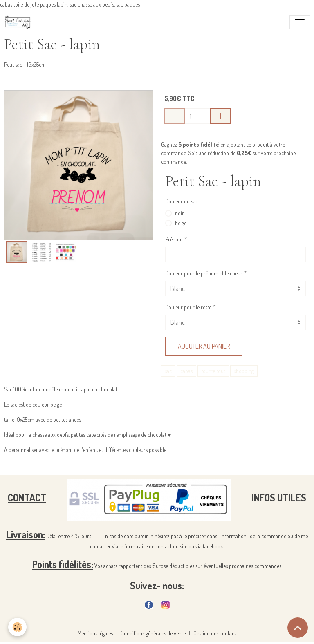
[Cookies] (17, 627)
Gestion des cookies (215, 633)
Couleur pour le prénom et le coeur (204, 273)
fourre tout (213, 371)
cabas (186, 371)
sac (168, 371)
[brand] (19, 22)
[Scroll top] (298, 628)
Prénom (174, 239)
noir (179, 213)
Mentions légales (95, 633)
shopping (244, 371)
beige (181, 223)
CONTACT (27, 498)
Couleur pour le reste (188, 307)
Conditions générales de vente (153, 633)
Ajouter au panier (204, 346)
